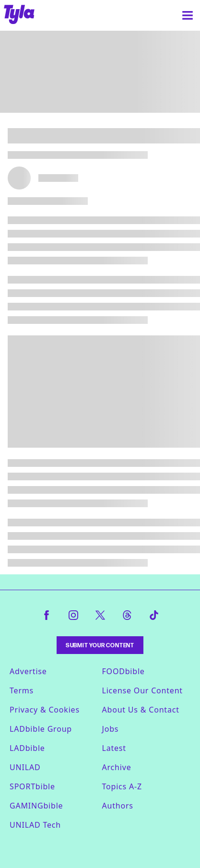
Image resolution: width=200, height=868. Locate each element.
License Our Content (142, 690)
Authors (118, 806)
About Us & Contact (141, 710)
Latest (114, 748)
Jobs (111, 729)
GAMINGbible (36, 806)
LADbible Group (41, 729)
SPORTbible (32, 786)
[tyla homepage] (19, 15)
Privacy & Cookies (45, 710)
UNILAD (25, 767)
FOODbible (124, 671)
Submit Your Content (100, 645)
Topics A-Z (122, 786)
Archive (117, 767)
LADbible (27, 748)
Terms (22, 690)
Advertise (28, 671)
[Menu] (188, 15)
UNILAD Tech (35, 825)
